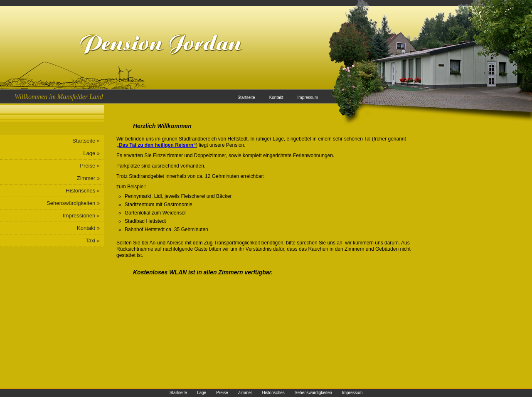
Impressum (308, 97)
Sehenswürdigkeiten (313, 393)
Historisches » (83, 191)
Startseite (246, 97)
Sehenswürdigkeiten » (73, 203)
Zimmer (245, 393)
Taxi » (93, 240)
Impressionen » (81, 216)
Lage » (91, 153)
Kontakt (276, 97)
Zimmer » (88, 178)
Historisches (273, 393)
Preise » (90, 166)
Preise (222, 393)
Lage (202, 393)
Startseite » (86, 141)
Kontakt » (88, 228)
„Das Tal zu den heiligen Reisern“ (156, 145)
